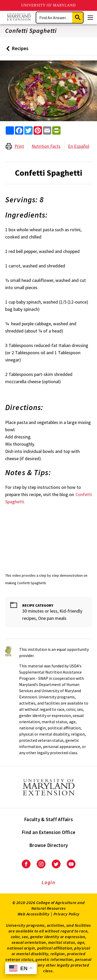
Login (48, 882)
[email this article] (47, 130)
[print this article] (56, 130)
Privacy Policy (67, 914)
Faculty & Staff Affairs (48, 819)
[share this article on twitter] (28, 130)
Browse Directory (48, 845)
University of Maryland (48, 5)
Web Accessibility (34, 914)
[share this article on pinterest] (38, 130)
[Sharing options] (10, 130)
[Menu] (90, 18)
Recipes (16, 50)
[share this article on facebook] (19, 130)
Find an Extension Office (48, 832)
